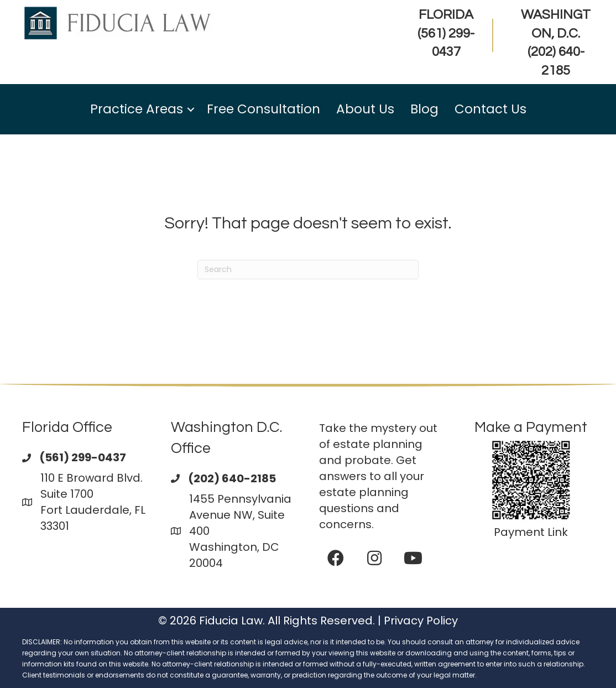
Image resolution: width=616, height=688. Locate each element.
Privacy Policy (421, 621)
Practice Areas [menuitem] (137, 109)
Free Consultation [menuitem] (263, 109)
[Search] (308, 270)
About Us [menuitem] (365, 109)
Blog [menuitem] (424, 109)
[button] (191, 109)
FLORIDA (446, 33)
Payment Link (531, 532)
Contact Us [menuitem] (490, 109)
